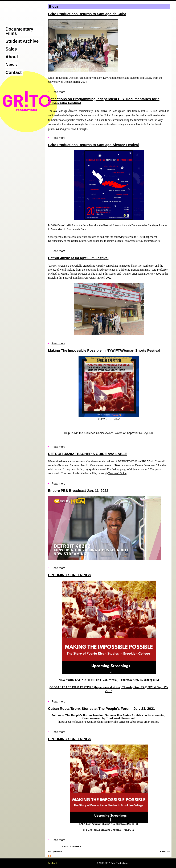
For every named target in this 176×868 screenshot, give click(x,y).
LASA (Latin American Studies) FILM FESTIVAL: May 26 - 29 (109, 824)
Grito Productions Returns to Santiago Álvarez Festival (93, 145)
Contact (14, 72)
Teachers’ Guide (117, 473)
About (12, 57)
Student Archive (22, 41)
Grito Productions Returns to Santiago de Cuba (87, 14)
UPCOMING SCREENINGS (70, 575)
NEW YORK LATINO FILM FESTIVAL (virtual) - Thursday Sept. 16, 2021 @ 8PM (109, 680)
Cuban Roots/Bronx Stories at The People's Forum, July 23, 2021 (102, 709)
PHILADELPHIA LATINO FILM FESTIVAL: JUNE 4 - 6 (109, 830)
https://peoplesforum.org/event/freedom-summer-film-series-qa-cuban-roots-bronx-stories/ (109, 722)
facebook (53, 863)
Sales (11, 49)
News (11, 65)
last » (78, 846)
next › (163, 852)
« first (65, 846)
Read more (58, 92)
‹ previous (57, 852)
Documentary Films (19, 31)
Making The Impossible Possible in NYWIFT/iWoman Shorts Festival (104, 350)
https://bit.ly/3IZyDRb (140, 433)
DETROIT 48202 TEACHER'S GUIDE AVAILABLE (88, 454)
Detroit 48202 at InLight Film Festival (78, 258)
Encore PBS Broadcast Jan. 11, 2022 (78, 491)
